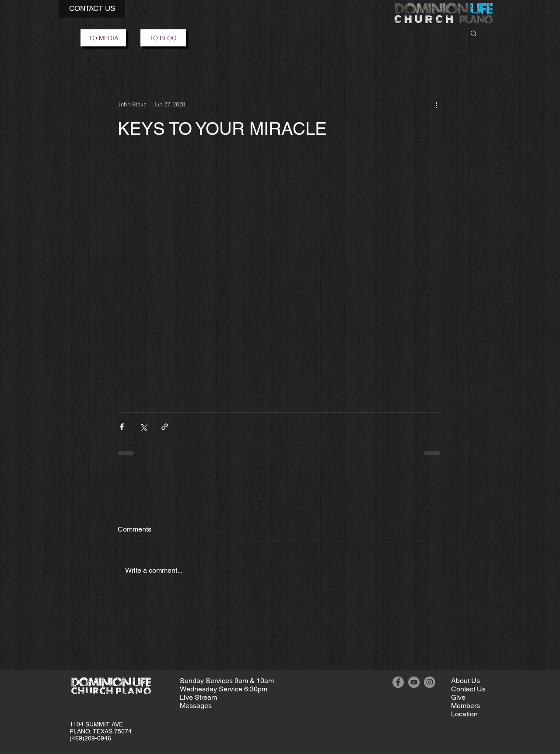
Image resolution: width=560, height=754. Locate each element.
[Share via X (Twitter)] (143, 427)
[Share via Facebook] (122, 427)
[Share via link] (165, 427)
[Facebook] (398, 682)
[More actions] (436, 105)
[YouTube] (414, 682)
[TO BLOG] (163, 38)
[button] (92, 9)
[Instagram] (430, 682)
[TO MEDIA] (103, 38)
